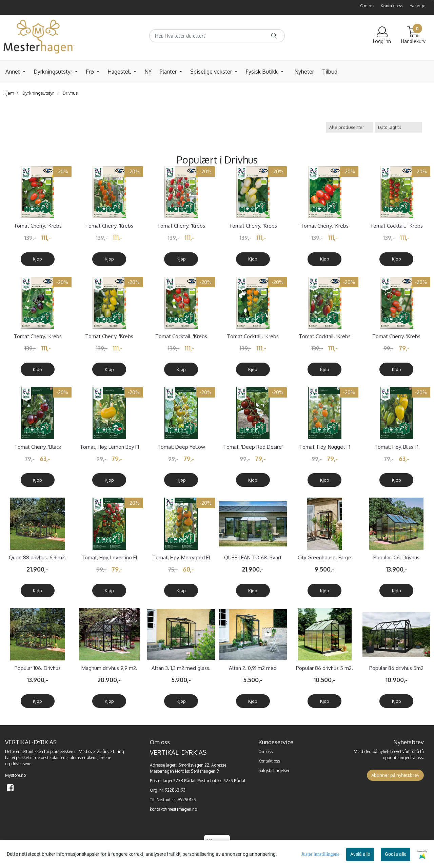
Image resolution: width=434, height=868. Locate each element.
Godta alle (396, 854)
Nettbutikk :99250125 (176, 800)
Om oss (367, 6)
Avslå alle (360, 854)
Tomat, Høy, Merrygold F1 (181, 557)
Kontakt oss (392, 6)
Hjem (9, 93)
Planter (169, 72)
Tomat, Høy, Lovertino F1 (109, 557)
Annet (13, 72)
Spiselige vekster (212, 72)
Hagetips (418, 6)
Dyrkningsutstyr (54, 72)
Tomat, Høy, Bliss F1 (396, 447)
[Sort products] (398, 127)
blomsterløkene (83, 758)
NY (148, 72)
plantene (60, 758)
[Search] (217, 36)
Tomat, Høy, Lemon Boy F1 (109, 447)
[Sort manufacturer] (350, 127)
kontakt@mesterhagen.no (173, 809)
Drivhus (67, 93)
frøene (105, 758)
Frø (91, 72)
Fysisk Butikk (262, 72)
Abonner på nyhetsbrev (395, 775)
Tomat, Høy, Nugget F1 (325, 447)
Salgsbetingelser (274, 770)
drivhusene (21, 764)
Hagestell (120, 72)
